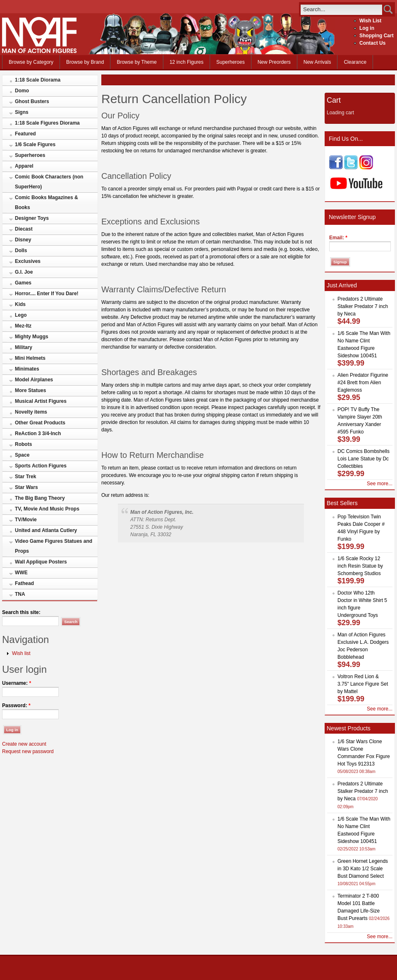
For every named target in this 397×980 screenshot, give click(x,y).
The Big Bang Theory (40, 498)
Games (23, 283)
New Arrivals (317, 62)
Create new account (24, 744)
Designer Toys (32, 218)
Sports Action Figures (41, 466)
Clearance (355, 62)
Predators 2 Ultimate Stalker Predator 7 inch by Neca (363, 306)
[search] (341, 9)
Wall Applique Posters (41, 562)
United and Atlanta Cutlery (46, 530)
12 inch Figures (187, 62)
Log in (367, 28)
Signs (22, 112)
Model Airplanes (34, 380)
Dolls (21, 250)
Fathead (24, 583)
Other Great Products (40, 423)
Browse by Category (31, 62)
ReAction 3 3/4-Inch (38, 433)
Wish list (21, 653)
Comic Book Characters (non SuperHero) (49, 182)
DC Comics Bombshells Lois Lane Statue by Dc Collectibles (364, 459)
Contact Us (372, 43)
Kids (20, 304)
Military (24, 347)
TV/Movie (26, 520)
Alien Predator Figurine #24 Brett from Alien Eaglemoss (363, 383)
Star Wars (26, 487)
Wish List (370, 21)
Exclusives (28, 261)
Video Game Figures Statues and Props (54, 546)
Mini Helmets (30, 358)
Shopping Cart (377, 36)
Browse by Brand (85, 62)
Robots (23, 444)
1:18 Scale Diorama (38, 80)
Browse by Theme (137, 62)
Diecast (24, 229)
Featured (25, 134)
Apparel (24, 166)
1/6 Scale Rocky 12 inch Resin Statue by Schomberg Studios (360, 566)
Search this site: (21, 612)
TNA (20, 594)
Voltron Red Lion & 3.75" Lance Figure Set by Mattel (363, 684)
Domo (22, 91)
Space (22, 455)
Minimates (27, 369)
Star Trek (25, 477)
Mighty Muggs (32, 337)
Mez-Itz (23, 326)
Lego (21, 315)
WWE (21, 573)
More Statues (30, 390)
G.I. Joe (24, 272)
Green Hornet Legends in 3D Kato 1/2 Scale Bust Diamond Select (363, 869)
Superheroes (231, 62)
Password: (16, 706)
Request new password (28, 751)
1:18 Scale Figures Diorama (47, 123)
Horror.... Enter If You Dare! (47, 294)
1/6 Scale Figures (35, 144)
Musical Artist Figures (41, 401)
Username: (17, 683)
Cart (334, 100)
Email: (338, 238)
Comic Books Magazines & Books (47, 202)
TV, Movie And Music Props (47, 509)
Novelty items (31, 412)
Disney (23, 240)
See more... (380, 484)
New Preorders (274, 62)
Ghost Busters (32, 101)
